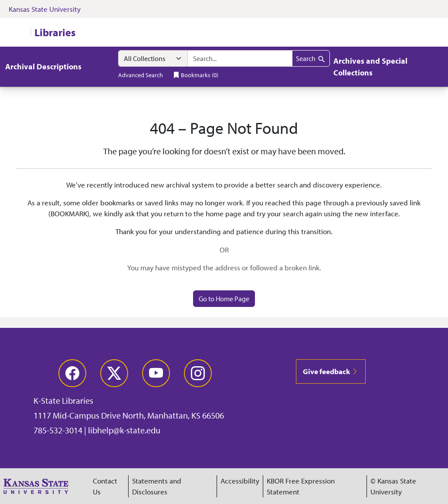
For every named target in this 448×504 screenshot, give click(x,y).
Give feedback (331, 371)
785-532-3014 (58, 430)
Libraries (55, 32)
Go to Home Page (224, 299)
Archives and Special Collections (370, 67)
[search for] (240, 58)
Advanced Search (141, 75)
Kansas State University (45, 9)
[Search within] (153, 58)
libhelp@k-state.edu (124, 430)
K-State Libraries (63, 400)
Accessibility (240, 481)
